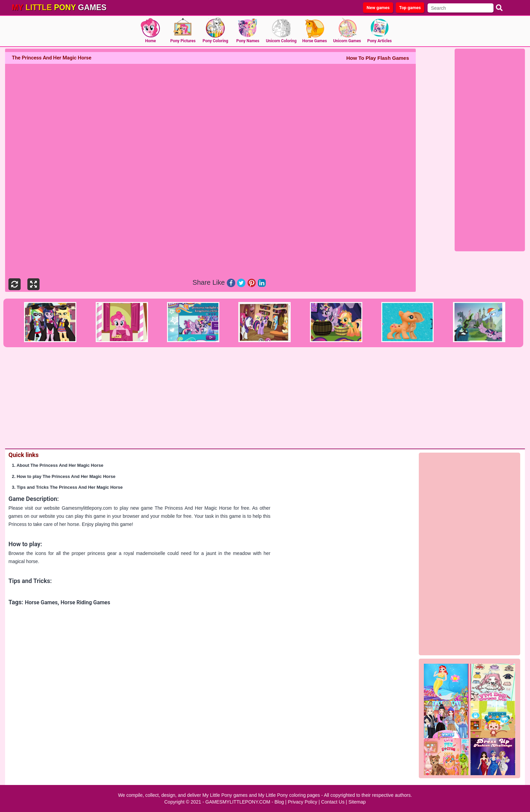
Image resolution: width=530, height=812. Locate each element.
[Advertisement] (490, 151)
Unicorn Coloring (281, 41)
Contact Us (333, 802)
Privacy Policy (302, 802)
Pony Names (248, 41)
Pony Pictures (183, 41)
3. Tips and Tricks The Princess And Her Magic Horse (67, 487)
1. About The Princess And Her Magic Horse (58, 465)
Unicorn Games (347, 41)
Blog (279, 802)
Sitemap (357, 802)
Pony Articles (380, 41)
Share (202, 282)
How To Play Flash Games (378, 58)
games (59, 7)
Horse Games (315, 41)
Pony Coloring (215, 41)
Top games (410, 8)
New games (378, 8)
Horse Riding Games (85, 602)
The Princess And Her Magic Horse (193, 508)
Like (219, 282)
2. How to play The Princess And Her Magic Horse (64, 476)
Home (150, 41)
